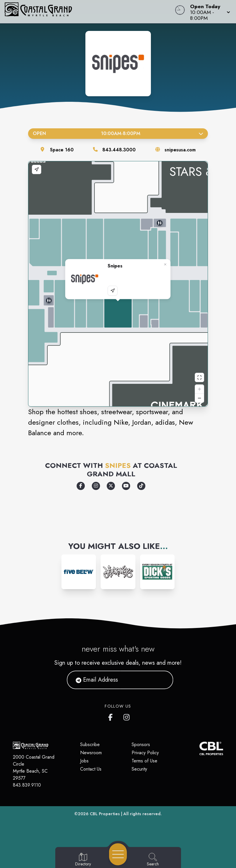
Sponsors (141, 744)
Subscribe (90, 744)
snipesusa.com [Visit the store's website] (180, 150)
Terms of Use (144, 761)
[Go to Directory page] (83, 860)
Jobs (84, 761)
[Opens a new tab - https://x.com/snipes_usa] (111, 486)
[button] (208, 12)
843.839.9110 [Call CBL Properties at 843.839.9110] (27, 785)
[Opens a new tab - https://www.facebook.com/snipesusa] (81, 486)
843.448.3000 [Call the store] (119, 150)
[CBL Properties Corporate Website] (199, 748)
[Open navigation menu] (118, 854)
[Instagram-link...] (79, 572)
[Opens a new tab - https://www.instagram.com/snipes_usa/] (96, 486)
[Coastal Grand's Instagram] (127, 716)
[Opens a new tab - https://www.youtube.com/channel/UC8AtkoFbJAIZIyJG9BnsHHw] (126, 486)
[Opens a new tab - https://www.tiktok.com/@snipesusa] (141, 486)
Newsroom (91, 753)
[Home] (90, 12)
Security (139, 769)
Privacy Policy (145, 753)
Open (118, 133)
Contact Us (91, 769)
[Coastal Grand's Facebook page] (112, 716)
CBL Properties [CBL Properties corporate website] (105, 814)
